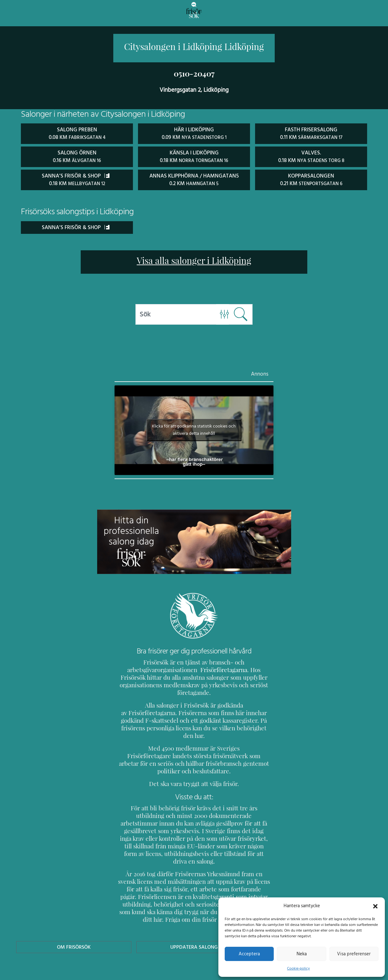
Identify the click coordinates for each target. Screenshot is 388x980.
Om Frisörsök (74, 916)
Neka (301, 954)
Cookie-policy (298, 968)
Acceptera (249, 954)
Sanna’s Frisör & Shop (75, 226)
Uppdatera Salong (194, 916)
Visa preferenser (354, 954)
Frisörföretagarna (207, 669)
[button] (375, 906)
